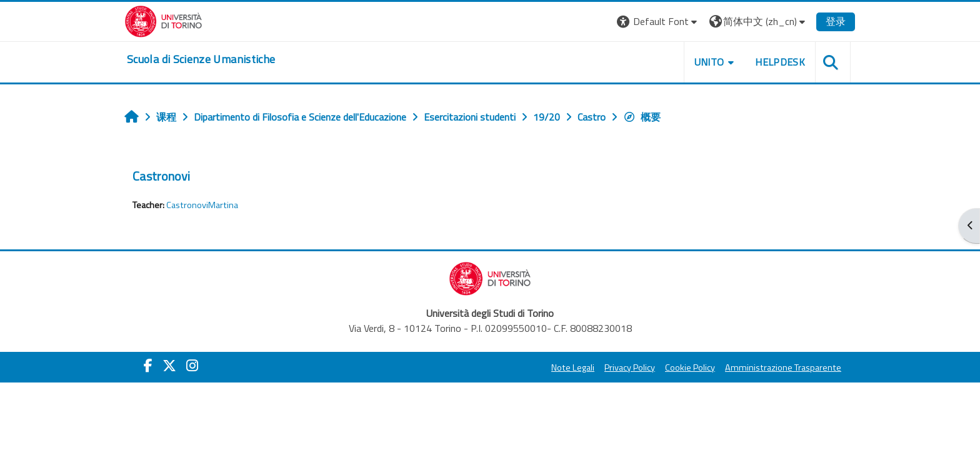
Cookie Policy (690, 367)
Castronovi (161, 176)
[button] (658, 22)
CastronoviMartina (202, 205)
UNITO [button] (709, 62)
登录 (836, 21)
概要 (642, 117)
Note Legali (573, 367)
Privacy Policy (630, 367)
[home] (201, 59)
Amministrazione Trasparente (783, 367)
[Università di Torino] (163, 20)
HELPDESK (780, 62)
